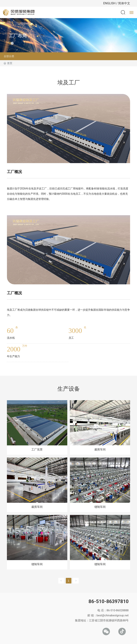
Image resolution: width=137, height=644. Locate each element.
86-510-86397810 (109, 601)
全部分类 (9, 56)
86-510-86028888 (118, 610)
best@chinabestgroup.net (113, 615)
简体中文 (124, 3)
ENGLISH (109, 3)
